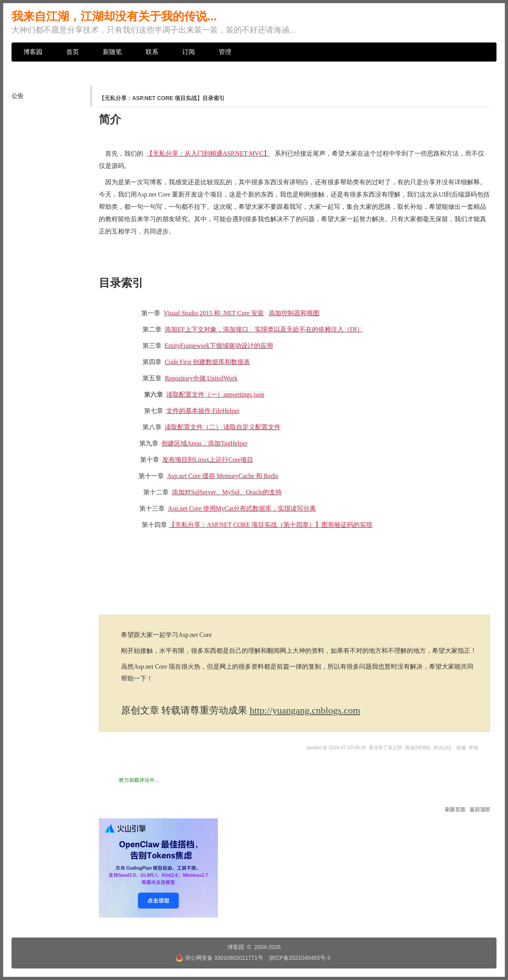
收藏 (461, 748)
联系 (152, 52)
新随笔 (112, 52)
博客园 (33, 52)
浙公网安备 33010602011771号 (219, 958)
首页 (73, 52)
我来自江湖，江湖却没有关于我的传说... (114, 16)
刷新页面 (455, 809)
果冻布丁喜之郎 (385, 748)
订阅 (189, 52)
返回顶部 (480, 809)
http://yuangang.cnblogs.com (305, 710)
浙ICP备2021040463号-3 (300, 958)
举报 (473, 748)
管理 (225, 52)
